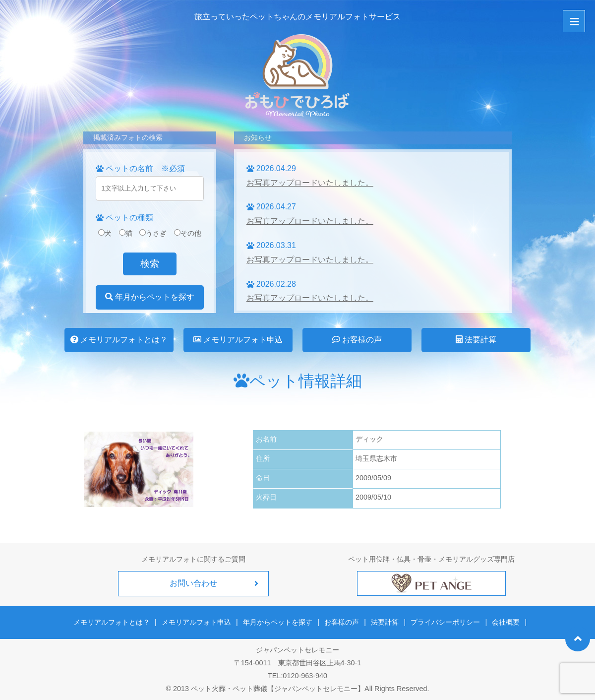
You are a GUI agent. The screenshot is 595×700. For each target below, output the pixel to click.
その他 (188, 233)
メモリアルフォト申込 (238, 340)
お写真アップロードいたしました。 (310, 183)
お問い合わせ (193, 583)
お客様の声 (357, 340)
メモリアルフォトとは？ (119, 340)
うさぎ (153, 233)
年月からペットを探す (150, 297)
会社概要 (505, 622)
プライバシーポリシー (445, 622)
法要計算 (476, 340)
